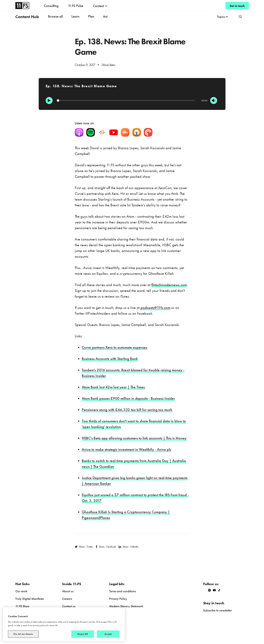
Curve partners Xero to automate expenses (114, 347)
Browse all (55, 16)
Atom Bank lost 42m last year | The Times (113, 387)
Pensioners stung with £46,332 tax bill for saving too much (127, 410)
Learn (75, 16)
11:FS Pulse (76, 6)
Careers (67, 599)
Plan (91, 16)
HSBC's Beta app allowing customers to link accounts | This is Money (134, 438)
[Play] (49, 100)
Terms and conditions (123, 591)
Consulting (51, 6)
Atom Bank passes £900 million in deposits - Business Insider (128, 398)
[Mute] (214, 100)
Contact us (69, 606)
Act (105, 16)
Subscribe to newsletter (218, 610)
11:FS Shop (22, 606)
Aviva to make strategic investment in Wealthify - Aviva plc (127, 449)
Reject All (83, 634)
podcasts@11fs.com (155, 308)
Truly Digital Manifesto (30, 599)
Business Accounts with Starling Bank (110, 359)
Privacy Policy (118, 599)
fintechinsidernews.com (169, 285)
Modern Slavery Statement (126, 606)
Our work (21, 591)
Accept (108, 634)
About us (68, 591)
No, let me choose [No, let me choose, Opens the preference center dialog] (23, 634)
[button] (100, 6)
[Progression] (126, 100)
